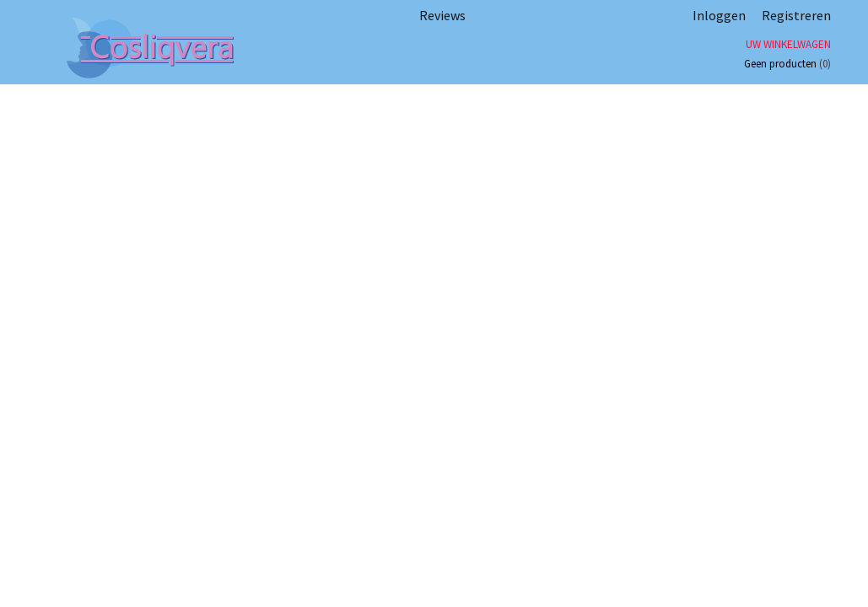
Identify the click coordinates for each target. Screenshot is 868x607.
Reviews (442, 15)
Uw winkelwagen (788, 44)
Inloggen (719, 15)
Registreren (796, 15)
